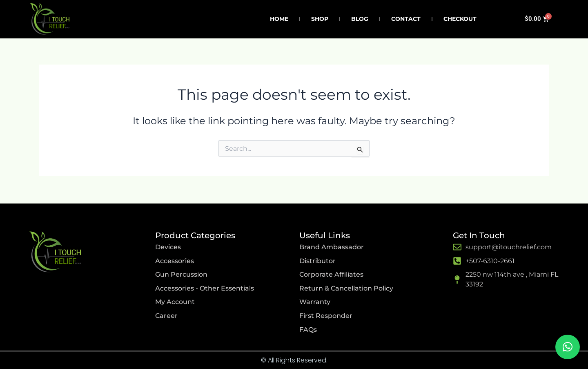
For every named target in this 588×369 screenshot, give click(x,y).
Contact (406, 19)
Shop (320, 19)
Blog (360, 19)
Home (279, 19)
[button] (568, 347)
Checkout (460, 19)
